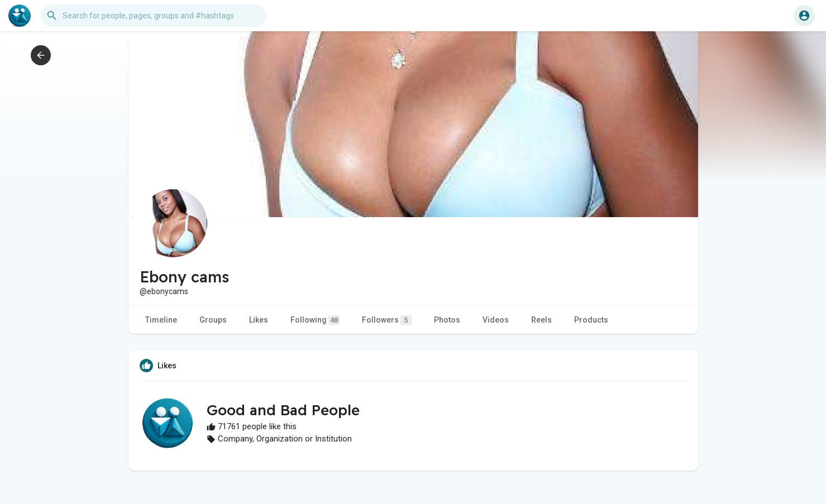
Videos (496, 320)
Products (591, 320)
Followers (387, 320)
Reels (541, 320)
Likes (259, 320)
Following (315, 320)
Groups (213, 320)
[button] (154, 16)
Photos (447, 320)
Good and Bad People (283, 410)
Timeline (161, 320)
